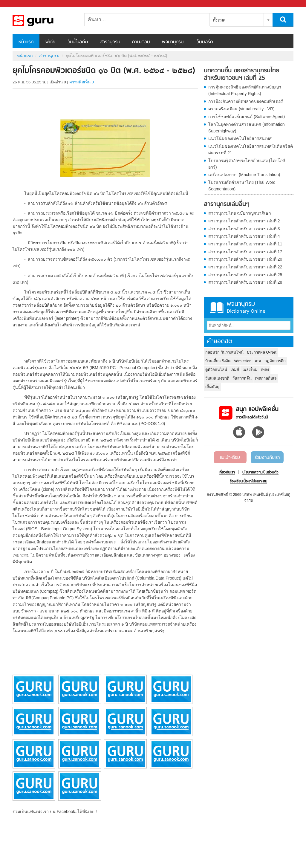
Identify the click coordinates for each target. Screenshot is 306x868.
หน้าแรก (26, 42)
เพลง (265, 370)
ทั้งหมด (219, 20)
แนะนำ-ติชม (230, 458)
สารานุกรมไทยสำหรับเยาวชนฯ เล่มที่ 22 (245, 267)
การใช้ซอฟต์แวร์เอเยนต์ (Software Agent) (247, 117)
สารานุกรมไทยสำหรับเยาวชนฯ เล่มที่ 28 (245, 282)
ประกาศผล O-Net (262, 352)
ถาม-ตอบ (141, 42)
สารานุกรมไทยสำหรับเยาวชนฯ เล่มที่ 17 (245, 252)
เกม (258, 361)
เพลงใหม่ (250, 370)
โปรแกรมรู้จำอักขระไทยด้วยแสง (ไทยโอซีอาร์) (247, 164)
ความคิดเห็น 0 (82, 82)
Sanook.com (18, 4)
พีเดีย (50, 42)
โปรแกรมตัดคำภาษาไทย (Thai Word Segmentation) (242, 186)
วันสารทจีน (242, 378)
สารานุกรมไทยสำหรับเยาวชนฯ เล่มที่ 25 (245, 275)
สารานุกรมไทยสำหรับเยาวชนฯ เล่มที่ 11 (245, 244)
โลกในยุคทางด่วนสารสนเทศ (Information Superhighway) (247, 128)
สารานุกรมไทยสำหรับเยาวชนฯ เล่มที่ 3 (244, 229)
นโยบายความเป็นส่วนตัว (260, 473)
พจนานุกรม (173, 42)
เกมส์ (235, 370)
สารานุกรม (110, 42)
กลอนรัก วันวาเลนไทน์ (224, 352)
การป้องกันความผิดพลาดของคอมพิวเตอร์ (246, 101)
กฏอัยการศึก (275, 361)
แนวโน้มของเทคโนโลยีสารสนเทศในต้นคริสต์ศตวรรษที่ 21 (251, 149)
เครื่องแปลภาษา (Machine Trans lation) (244, 175)
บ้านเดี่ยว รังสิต (218, 361)
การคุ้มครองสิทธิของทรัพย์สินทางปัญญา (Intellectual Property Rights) (245, 90)
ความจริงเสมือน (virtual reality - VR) (241, 109)
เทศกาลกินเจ (266, 378)
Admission (243, 361)
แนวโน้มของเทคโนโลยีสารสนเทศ (240, 138)
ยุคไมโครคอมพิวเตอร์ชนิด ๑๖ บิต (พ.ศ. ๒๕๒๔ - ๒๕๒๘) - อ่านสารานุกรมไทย (44, 21)
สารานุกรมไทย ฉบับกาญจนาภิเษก (240, 213)
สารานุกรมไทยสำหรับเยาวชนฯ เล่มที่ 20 (245, 259)
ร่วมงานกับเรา (267, 458)
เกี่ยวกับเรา (227, 473)
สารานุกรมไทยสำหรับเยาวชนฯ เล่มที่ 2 (244, 221)
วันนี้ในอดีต (78, 42)
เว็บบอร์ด (204, 42)
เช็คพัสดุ (212, 387)
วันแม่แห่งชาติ (217, 378)
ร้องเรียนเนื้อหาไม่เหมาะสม (248, 482)
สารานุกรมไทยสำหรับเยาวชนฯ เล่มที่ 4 (244, 236)
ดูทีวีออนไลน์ (216, 370)
